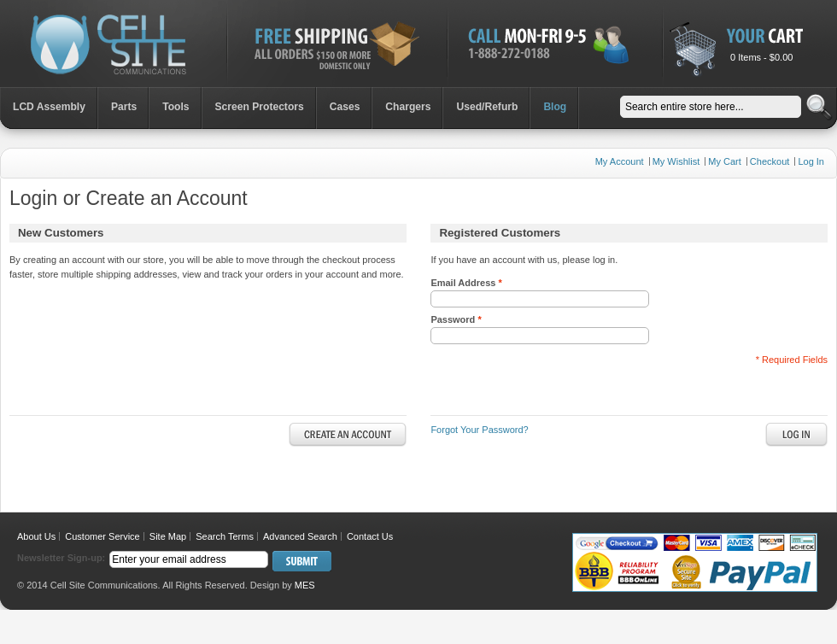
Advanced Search (300, 536)
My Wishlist (676, 161)
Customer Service (102, 536)
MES (305, 585)
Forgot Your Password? (479, 430)
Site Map (168, 536)
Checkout (770, 161)
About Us (36, 536)
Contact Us (370, 536)
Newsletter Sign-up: (61, 558)
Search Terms (225, 536)
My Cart (725, 161)
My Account (620, 161)
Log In (811, 161)
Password (456, 319)
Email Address (466, 283)
